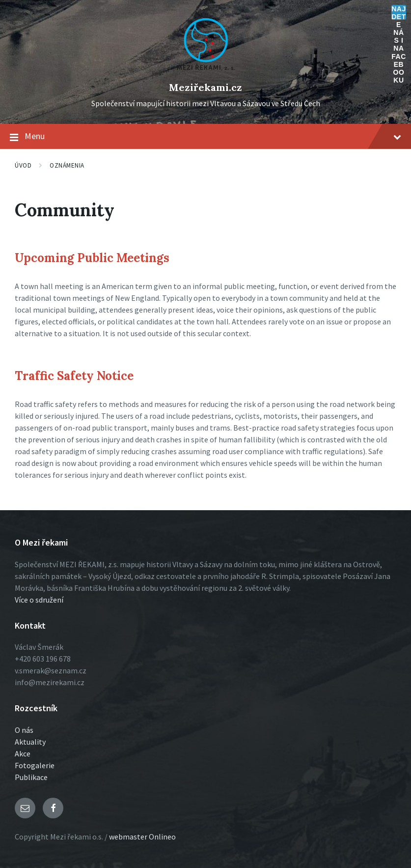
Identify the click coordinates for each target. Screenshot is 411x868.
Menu (205, 137)
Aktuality (30, 742)
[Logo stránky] (206, 71)
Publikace (31, 777)
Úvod (23, 165)
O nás (24, 730)
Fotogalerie (35, 765)
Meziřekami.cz (205, 87)
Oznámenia (67, 165)
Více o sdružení (39, 600)
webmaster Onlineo (142, 837)
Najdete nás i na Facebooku (399, 12)
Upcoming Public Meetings (92, 258)
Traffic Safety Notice (74, 376)
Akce (23, 753)
